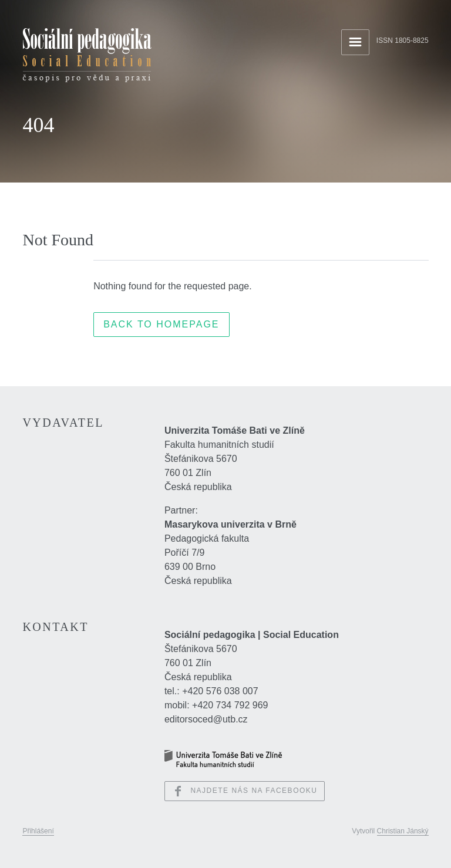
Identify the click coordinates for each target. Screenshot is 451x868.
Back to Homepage (161, 324)
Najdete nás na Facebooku (245, 791)
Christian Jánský (403, 831)
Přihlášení (38, 831)
